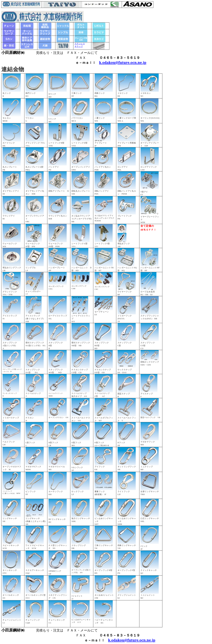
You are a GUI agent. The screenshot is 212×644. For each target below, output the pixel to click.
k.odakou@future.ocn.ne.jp (123, 62)
